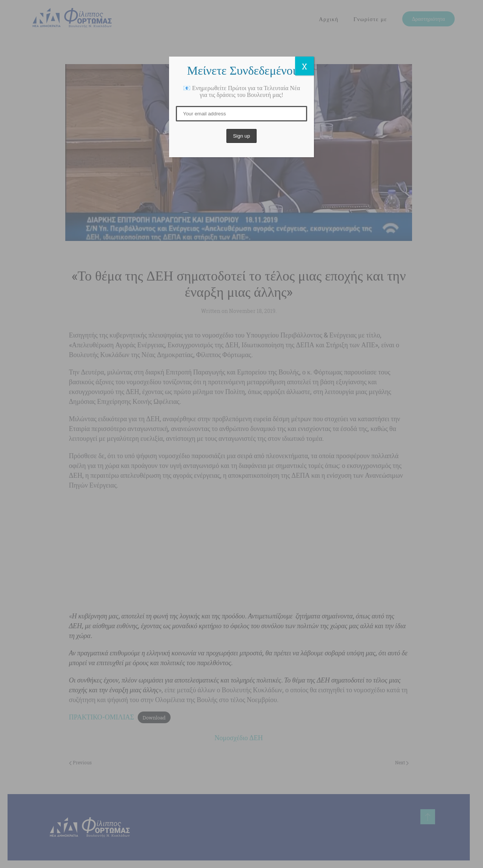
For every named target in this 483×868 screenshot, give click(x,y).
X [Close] (305, 66)
